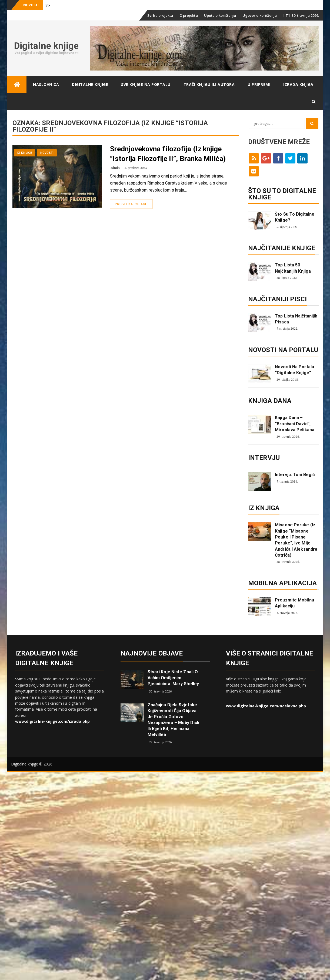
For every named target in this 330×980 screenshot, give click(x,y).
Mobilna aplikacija (282, 583)
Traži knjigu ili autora (209, 84)
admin (115, 168)
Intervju (264, 458)
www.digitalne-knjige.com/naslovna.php (266, 706)
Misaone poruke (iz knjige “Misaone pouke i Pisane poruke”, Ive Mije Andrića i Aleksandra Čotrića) (296, 540)
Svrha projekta (160, 15)
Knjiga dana (270, 401)
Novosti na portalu (283, 350)
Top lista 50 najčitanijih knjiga (293, 268)
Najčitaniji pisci (277, 299)
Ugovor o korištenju (260, 15)
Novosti (47, 153)
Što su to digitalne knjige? (295, 217)
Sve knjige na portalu (146, 84)
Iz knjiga (264, 508)
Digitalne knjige (46, 46)
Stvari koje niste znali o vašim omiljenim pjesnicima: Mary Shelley (173, 678)
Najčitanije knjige (282, 248)
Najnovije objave (152, 653)
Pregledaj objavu (131, 204)
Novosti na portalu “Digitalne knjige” (294, 370)
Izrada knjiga (298, 84)
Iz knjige (25, 153)
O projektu (189, 15)
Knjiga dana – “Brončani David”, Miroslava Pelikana (295, 424)
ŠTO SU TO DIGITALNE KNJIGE (282, 194)
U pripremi (259, 84)
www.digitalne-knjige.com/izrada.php (53, 721)
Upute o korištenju (220, 15)
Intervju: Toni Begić (295, 475)
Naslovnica (46, 84)
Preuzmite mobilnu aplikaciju (294, 603)
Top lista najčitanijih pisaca (296, 319)
